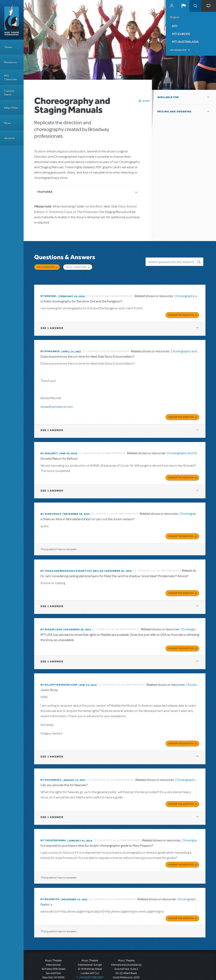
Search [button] (195, 6)
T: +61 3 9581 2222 (126, 969)
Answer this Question (181, 308)
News (7, 123)
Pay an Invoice (178, 50)
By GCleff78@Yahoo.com (59, 673)
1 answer (52, 321)
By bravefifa (50, 884)
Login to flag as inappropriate (112, 291)
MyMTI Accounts (172, 6)
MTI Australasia (185, 42)
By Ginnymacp (51, 505)
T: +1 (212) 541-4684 (53, 965)
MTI (175, 26)
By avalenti (49, 446)
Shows (8, 47)
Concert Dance (9, 93)
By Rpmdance (50, 345)
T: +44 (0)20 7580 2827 (90, 961)
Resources (10, 62)
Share (146, 101)
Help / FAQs (11, 108)
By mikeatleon (51, 619)
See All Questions (76, 267)
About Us (10, 138)
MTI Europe (181, 34)
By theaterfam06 (53, 826)
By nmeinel (49, 291)
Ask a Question (45, 267)
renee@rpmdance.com (57, 400)
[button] (184, 6)
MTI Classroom (11, 78)
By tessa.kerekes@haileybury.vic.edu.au (72, 561)
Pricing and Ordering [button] (174, 112)
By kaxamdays (51, 767)
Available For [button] (168, 97)
